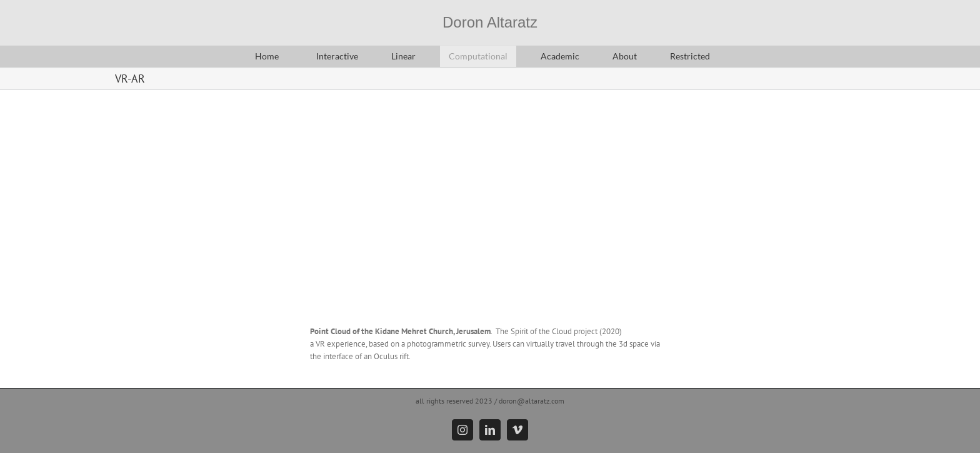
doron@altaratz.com (532, 401)
